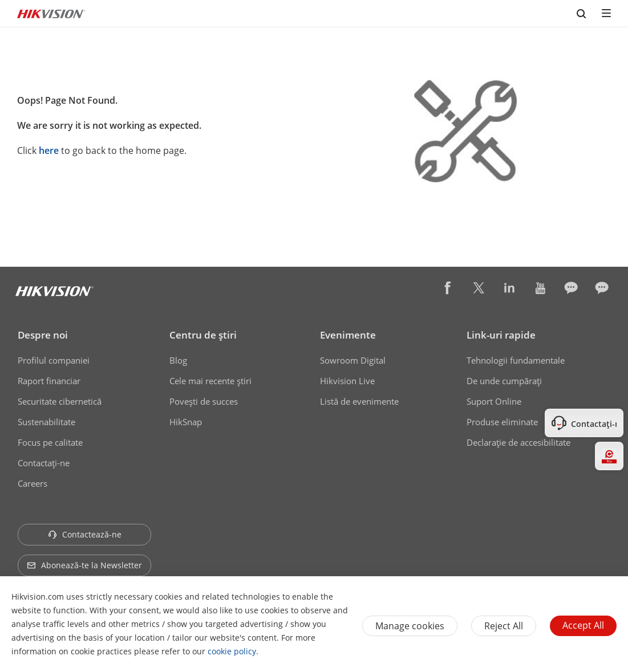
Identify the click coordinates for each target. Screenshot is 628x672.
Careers (33, 483)
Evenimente (348, 335)
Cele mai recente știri (210, 381)
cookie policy (232, 651)
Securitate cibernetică (60, 401)
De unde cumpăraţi (504, 381)
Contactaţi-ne (44, 463)
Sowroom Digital (353, 360)
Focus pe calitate (50, 442)
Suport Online (494, 401)
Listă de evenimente (359, 401)
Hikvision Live (347, 381)
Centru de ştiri (203, 335)
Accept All (583, 625)
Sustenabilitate (46, 422)
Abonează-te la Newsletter (84, 565)
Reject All (504, 626)
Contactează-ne (85, 534)
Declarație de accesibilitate (518, 442)
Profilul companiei (54, 360)
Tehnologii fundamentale (516, 360)
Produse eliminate (502, 422)
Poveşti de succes (204, 401)
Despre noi (43, 335)
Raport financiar (49, 381)
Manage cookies (410, 626)
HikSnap (186, 422)
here (49, 150)
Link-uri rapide (501, 335)
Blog (178, 360)
